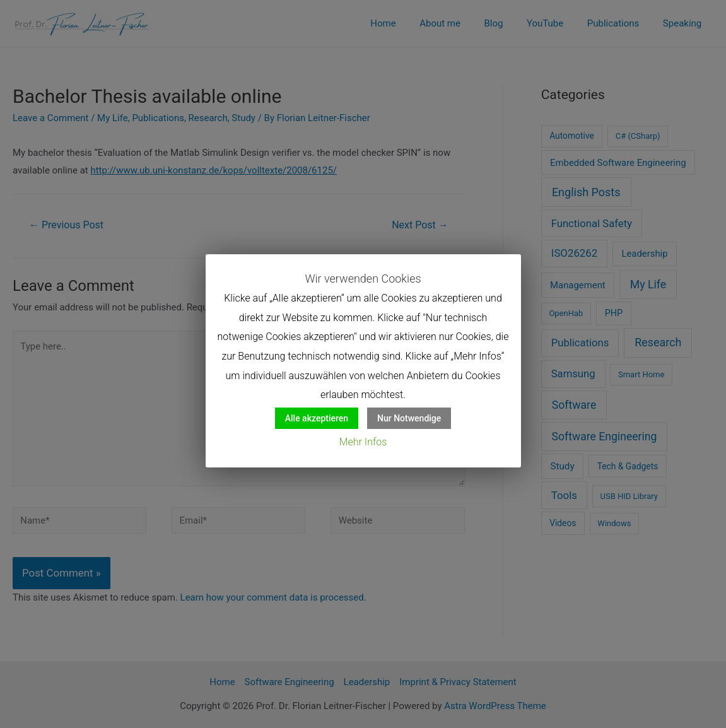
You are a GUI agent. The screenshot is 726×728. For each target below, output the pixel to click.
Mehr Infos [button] (363, 442)
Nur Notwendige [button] (409, 418)
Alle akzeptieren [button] (317, 418)
